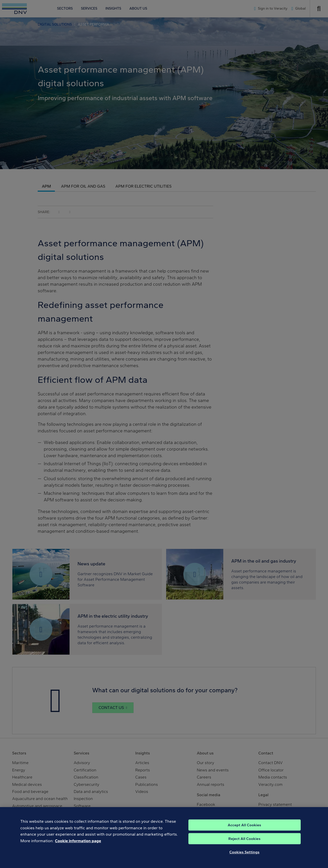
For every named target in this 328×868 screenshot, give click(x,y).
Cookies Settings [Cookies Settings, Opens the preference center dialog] (244, 857)
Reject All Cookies (244, 843)
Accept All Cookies (244, 830)
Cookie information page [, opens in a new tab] (78, 845)
